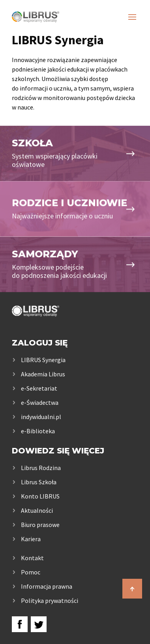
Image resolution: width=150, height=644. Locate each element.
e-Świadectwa (40, 402)
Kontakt (32, 558)
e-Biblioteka (38, 431)
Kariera (31, 539)
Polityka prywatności (50, 601)
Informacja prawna (47, 586)
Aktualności (37, 510)
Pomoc (31, 572)
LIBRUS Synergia (43, 360)
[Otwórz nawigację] (132, 17)
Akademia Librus (43, 374)
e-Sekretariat (39, 388)
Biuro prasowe (40, 525)
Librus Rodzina (41, 468)
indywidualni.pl (41, 417)
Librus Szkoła (39, 482)
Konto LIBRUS (40, 496)
